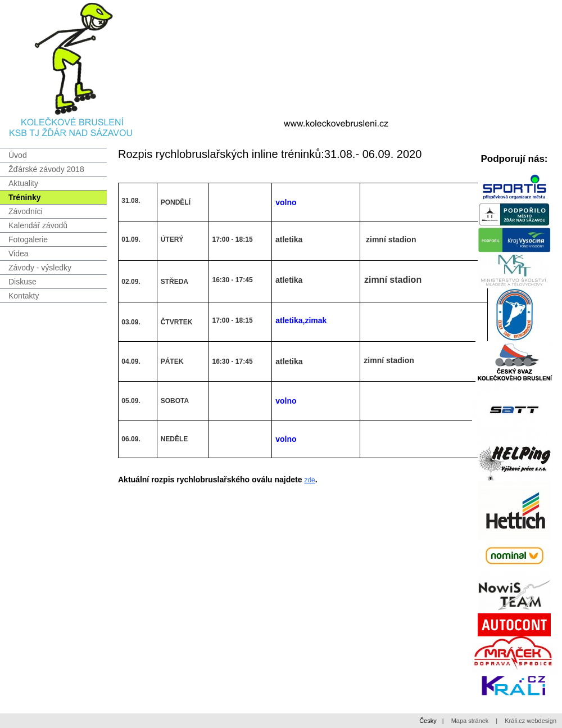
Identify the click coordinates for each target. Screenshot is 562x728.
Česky (428, 721)
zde (309, 480)
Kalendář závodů (38, 225)
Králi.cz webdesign (531, 721)
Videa (19, 254)
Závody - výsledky (40, 268)
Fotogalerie (28, 239)
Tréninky (25, 197)
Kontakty (24, 296)
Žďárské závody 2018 (46, 169)
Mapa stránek (470, 721)
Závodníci (26, 211)
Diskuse (22, 282)
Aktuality (23, 183)
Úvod (18, 155)
